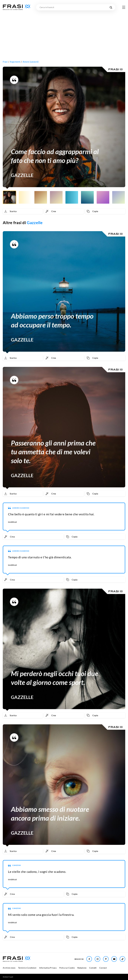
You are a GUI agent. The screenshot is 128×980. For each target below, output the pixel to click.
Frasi (5, 62)
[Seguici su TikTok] (122, 959)
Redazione (82, 968)
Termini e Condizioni (27, 968)
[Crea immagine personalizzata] (64, 211)
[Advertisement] (64, 31)
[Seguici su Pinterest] (106, 959)
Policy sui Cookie (67, 968)
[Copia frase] (105, 211)
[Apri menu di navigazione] (124, 7)
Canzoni (17, 865)
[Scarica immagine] (23, 211)
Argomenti (15, 62)
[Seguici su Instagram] (97, 959)
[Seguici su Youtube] (114, 959)
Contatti (93, 968)
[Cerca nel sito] (111, 7)
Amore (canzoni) (31, 62)
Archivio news (9, 968)
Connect (103, 968)
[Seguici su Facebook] (89, 959)
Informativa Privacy (48, 968)
